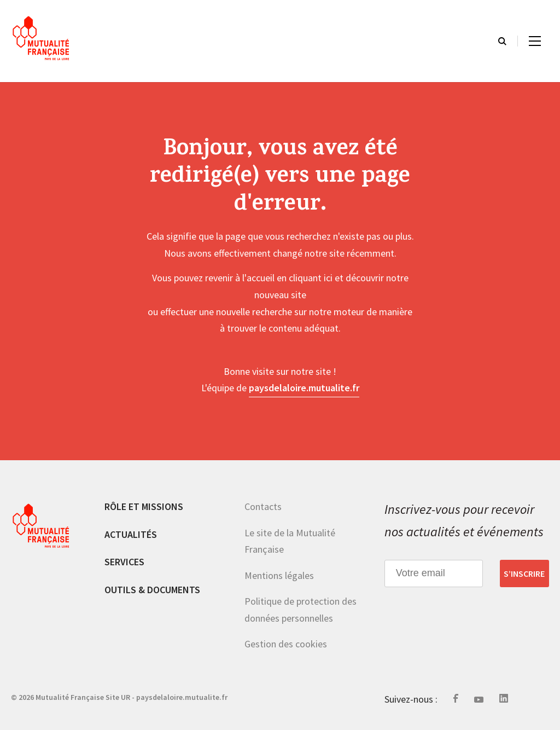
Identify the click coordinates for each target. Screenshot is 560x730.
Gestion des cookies (286, 644)
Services (124, 562)
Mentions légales (279, 575)
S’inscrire (524, 573)
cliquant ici (311, 278)
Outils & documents (152, 590)
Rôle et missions (144, 506)
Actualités (131, 534)
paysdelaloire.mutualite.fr (304, 388)
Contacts (263, 506)
